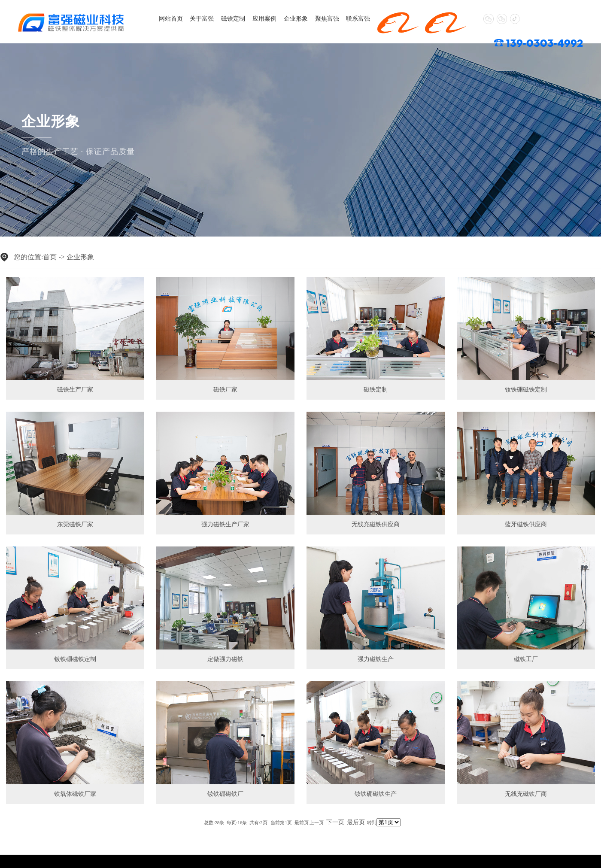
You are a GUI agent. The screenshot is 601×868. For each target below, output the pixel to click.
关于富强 (199, 18)
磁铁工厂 (526, 659)
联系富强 (347, 18)
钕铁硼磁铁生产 (376, 794)
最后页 (356, 822)
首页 (50, 257)
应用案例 (258, 18)
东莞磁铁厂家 (75, 524)
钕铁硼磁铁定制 (526, 390)
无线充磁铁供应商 (376, 524)
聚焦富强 (318, 18)
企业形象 (288, 18)
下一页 (335, 822)
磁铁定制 (229, 18)
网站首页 (170, 18)
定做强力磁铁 (225, 659)
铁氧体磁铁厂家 (75, 794)
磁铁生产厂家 (75, 390)
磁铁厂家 (225, 390)
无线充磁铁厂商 (526, 794)
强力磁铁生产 (376, 659)
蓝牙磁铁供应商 (526, 524)
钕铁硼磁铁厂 (225, 794)
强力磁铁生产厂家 (225, 524)
